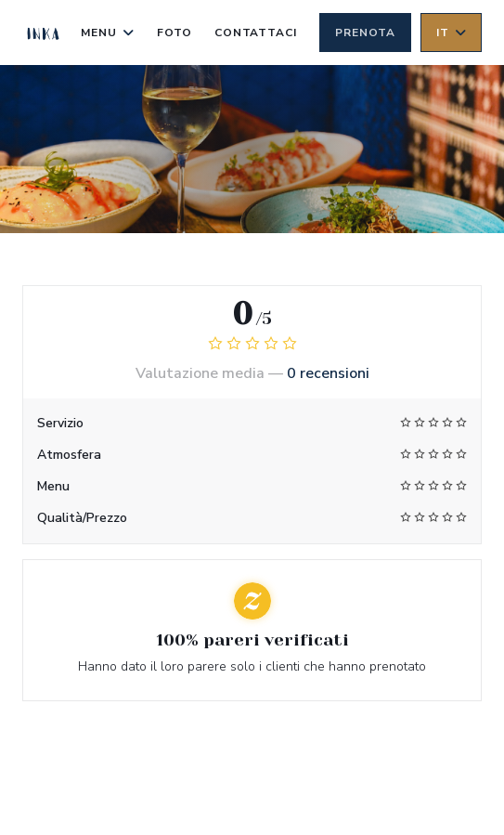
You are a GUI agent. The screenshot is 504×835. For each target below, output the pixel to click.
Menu (108, 33)
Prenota (365, 33)
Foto (174, 33)
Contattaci (256, 33)
